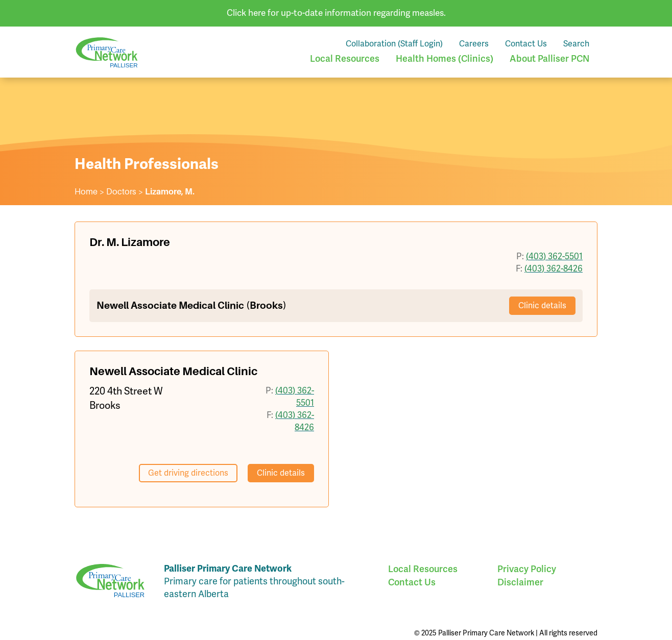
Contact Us (526, 44)
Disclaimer (520, 582)
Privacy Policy (527, 569)
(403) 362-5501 (554, 256)
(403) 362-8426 (554, 269)
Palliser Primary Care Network (107, 52)
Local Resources (345, 58)
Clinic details (542, 306)
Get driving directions (188, 473)
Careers (474, 44)
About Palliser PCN (549, 58)
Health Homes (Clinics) (445, 58)
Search (576, 44)
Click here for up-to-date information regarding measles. (336, 13)
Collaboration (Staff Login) (394, 44)
